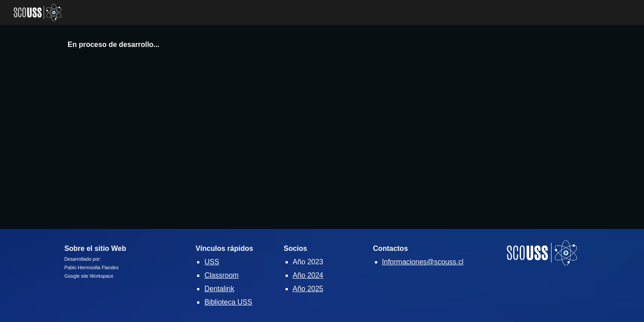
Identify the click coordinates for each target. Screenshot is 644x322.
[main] (322, 45)
